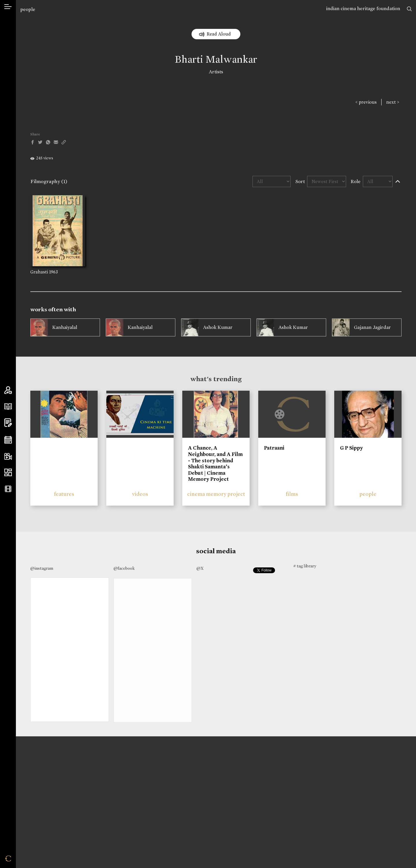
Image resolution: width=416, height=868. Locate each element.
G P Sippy (351, 448)
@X (200, 568)
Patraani (274, 448)
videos (140, 494)
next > (393, 102)
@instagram (42, 568)
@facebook (124, 568)
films (292, 494)
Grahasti (39, 272)
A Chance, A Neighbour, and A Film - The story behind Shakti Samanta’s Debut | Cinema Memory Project (215, 463)
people (28, 9)
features (64, 494)
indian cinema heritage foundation (363, 9)
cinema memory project (216, 494)
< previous (366, 102)
